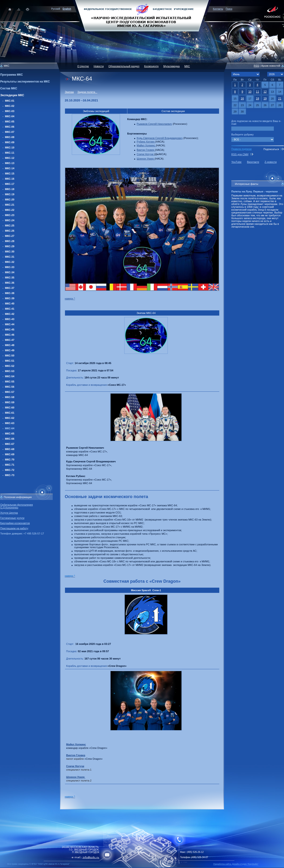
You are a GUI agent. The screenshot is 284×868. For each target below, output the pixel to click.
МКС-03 (10, 111)
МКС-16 (10, 179)
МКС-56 (10, 387)
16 (242, 99)
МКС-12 (10, 158)
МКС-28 (10, 241)
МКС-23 (10, 215)
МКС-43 (10, 319)
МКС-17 (10, 184)
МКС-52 (10, 366)
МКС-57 (10, 392)
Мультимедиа (171, 66)
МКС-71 (10, 465)
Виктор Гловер (146, 150)
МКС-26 (10, 231)
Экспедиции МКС (12, 95)
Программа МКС (12, 75)
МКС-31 (10, 257)
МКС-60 (10, 408)
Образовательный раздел (124, 66)
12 (265, 92)
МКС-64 (10, 428)
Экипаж (69, 92)
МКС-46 (10, 335)
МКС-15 (10, 174)
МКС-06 (10, 127)
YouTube (236, 162)
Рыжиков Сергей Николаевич (154, 124)
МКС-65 (10, 434)
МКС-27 (10, 236)
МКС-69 (10, 454)
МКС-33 (10, 267)
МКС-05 (10, 122)
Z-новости (271, 162)
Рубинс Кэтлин (146, 142)
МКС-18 (10, 189)
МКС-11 (10, 153)
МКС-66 (10, 439)
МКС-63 (10, 423)
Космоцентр (151, 66)
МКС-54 (10, 376)
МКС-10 (10, 148)
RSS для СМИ (240, 154)
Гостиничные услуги (12, 518)
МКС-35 (10, 278)
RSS (256, 66)
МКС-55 (10, 382)
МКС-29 (10, 246)
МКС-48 (10, 345)
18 (257, 99)
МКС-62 (10, 418)
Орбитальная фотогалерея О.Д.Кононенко (17, 506)
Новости (99, 66)
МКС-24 (10, 220)
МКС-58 (10, 397)
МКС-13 (10, 163)
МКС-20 (10, 200)
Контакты (218, 9)
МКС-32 (10, 262)
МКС (187, 66)
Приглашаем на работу (14, 528)
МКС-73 (10, 475)
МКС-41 (10, 309)
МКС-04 (10, 116)
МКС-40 (10, 304)
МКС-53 (10, 371)
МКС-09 (10, 142)
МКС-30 (10, 252)
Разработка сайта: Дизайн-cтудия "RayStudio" (236, 864)
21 (280, 99)
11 (257, 92)
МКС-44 (10, 324)
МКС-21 (10, 205)
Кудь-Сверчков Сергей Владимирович (160, 138)
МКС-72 (10, 470)
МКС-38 (10, 293)
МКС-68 (10, 449)
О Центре (83, 66)
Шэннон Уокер (146, 159)
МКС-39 (10, 298)
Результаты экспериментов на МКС (25, 82)
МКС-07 (10, 132)
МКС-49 (10, 350)
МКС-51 (10, 361)
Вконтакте (253, 162)
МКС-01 (10, 101)
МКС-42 (10, 314)
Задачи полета (87, 92)
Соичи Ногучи (146, 154)
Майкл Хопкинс (146, 145)
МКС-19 (10, 194)
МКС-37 (10, 288)
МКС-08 (10, 137)
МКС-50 (10, 356)
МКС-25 (10, 226)
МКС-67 (10, 444)
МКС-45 (10, 330)
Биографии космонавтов (15, 523)
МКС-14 (10, 168)
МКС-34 (10, 272)
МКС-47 (10, 340)
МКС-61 (10, 413)
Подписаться (271, 149)
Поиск (229, 9)
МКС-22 (10, 210)
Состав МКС (9, 88)
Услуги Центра (9, 513)
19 (265, 99)
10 (250, 92)
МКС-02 (10, 106)
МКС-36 (10, 283)
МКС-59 (10, 402)
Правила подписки (241, 149)
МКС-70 (10, 460)
